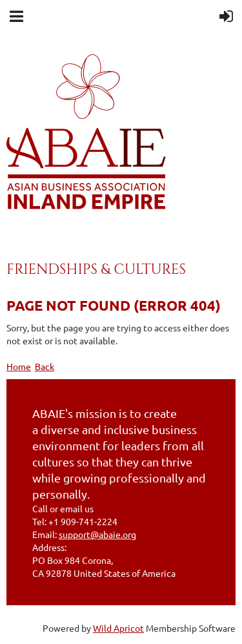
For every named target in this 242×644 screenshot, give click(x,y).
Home (19, 366)
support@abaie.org (97, 534)
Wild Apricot (118, 628)
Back (45, 366)
